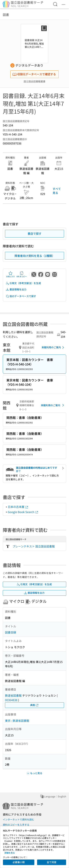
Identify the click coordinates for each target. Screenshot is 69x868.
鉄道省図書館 (13, 695)
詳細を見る (10, 853)
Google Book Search (23, 512)
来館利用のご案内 (53, 347)
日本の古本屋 (18, 507)
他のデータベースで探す (21, 296)
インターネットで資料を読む (18, 819)
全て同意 (52, 862)
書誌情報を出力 (16, 289)
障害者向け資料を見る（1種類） (35, 256)
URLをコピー (22, 274)
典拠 (34, 705)
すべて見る (57, 191)
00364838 (11, 700)
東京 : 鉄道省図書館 (17, 721)
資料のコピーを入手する (16, 825)
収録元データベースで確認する (34, 74)
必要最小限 (19, 862)
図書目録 (11, 632)
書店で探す (34, 233)
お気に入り (11, 274)
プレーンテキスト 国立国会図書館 (34, 546)
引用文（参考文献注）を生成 (23, 283)
